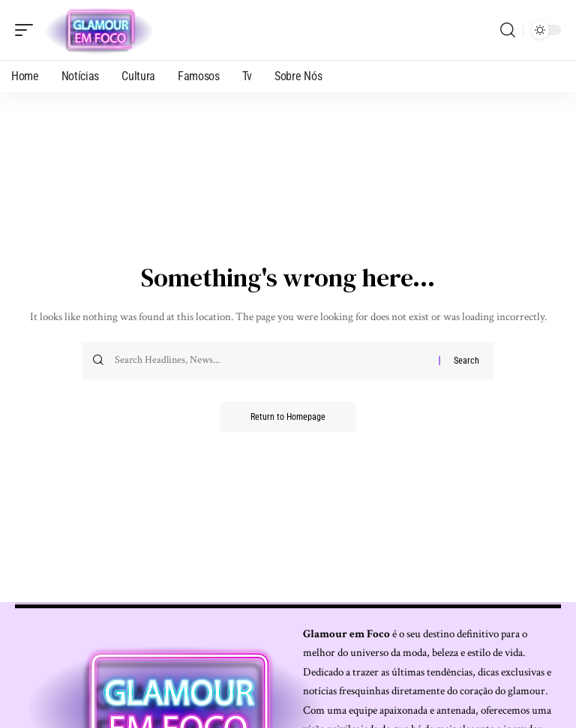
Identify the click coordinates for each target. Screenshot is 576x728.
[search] (508, 30)
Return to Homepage (288, 417)
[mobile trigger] (28, 30)
